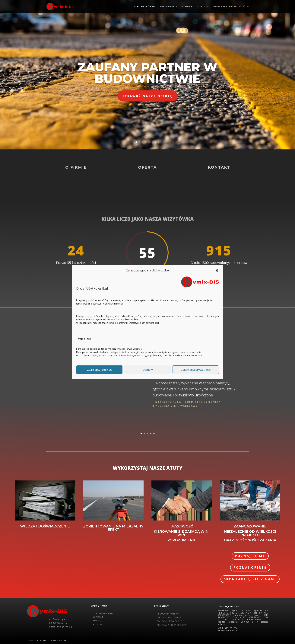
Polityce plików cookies (126, 319)
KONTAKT (99, 625)
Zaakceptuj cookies (99, 370)
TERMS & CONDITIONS (169, 617)
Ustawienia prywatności (196, 370)
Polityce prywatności (97, 319)
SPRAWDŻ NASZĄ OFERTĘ (147, 96)
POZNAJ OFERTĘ (250, 567)
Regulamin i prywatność (229, 6)
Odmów (148, 370)
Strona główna (144, 6)
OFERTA (98, 621)
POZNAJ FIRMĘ (250, 556)
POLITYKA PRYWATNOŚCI (170, 621)
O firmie (187, 6)
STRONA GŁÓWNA (103, 613)
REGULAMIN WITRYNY (168, 614)
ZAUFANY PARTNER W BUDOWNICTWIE (148, 73)
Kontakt (203, 6)
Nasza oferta (169, 6)
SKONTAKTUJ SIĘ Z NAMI (250, 579)
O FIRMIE (98, 617)
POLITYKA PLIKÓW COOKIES (172, 625)
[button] (217, 270)
